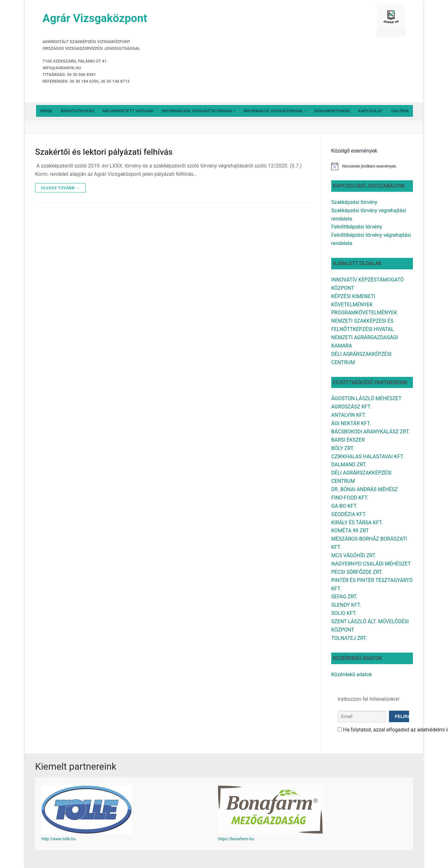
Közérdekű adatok (352, 674)
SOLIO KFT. (344, 613)
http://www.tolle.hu (58, 839)
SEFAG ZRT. (344, 597)
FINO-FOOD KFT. (350, 498)
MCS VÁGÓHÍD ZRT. (354, 555)
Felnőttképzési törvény (357, 227)
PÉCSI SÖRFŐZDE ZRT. (357, 572)
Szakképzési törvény (354, 202)
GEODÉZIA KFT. (349, 514)
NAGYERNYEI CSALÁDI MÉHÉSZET (371, 564)
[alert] (372, 166)
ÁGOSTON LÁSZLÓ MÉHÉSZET (366, 398)
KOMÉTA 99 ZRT (350, 531)
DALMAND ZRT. (349, 464)
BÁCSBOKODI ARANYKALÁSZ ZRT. (370, 432)
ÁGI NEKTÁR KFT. (351, 423)
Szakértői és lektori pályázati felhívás (104, 152)
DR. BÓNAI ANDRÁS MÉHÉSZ (365, 489)
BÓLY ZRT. (343, 448)
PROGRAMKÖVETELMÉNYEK (364, 313)
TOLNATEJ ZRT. (349, 638)
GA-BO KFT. (344, 506)
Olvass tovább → (60, 188)
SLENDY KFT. (346, 605)
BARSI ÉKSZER (348, 440)
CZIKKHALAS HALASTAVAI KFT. (368, 456)
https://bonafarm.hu (236, 839)
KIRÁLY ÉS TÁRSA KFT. (357, 523)
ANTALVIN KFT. (349, 415)
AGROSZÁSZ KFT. (351, 407)
